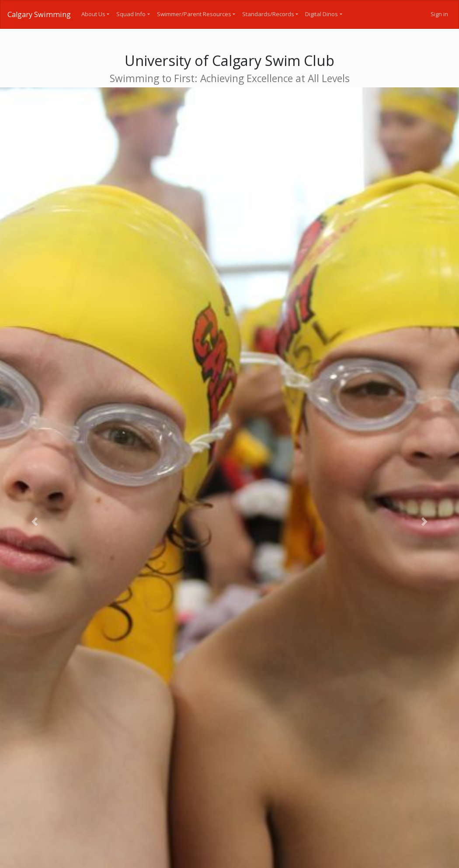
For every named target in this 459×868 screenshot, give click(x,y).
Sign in (439, 14)
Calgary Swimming (39, 14)
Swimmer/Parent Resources (194, 14)
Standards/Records (268, 14)
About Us (93, 14)
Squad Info (131, 14)
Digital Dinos (322, 14)
